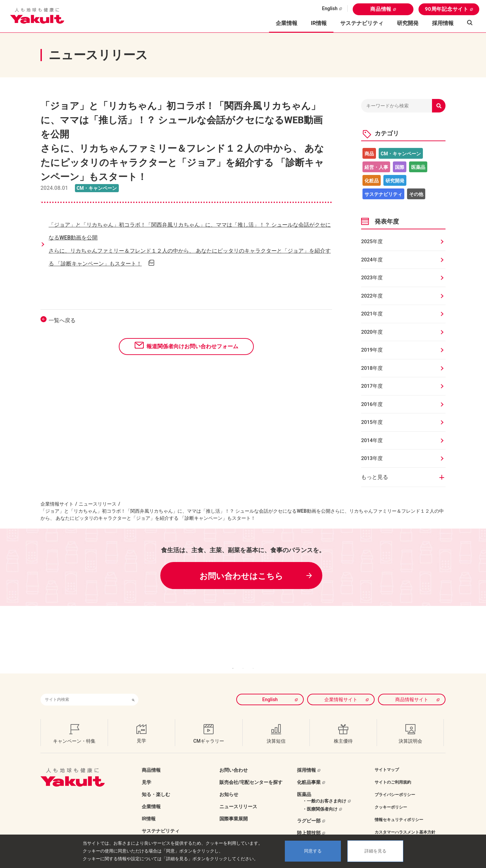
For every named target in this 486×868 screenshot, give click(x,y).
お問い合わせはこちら (241, 576)
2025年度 (372, 241)
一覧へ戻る (62, 320)
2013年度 (372, 458)
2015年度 (372, 422)
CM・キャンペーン (401, 154)
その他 (416, 194)
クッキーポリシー (391, 797)
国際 (400, 167)
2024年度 (372, 260)
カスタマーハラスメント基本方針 (405, 822)
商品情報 (381, 9)
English (330, 8)
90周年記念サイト (447, 9)
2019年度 (372, 350)
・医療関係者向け (320, 799)
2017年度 (372, 386)
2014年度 (372, 440)
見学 (146, 772)
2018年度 (372, 368)
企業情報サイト (57, 504)
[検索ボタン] (133, 690)
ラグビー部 (309, 811)
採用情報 (443, 23)
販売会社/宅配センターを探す (251, 772)
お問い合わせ (234, 760)
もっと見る (375, 477)
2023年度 (372, 278)
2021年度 (372, 314)
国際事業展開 (234, 809)
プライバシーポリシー (395, 785)
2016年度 (372, 404)
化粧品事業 (309, 772)
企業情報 (151, 796)
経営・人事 (376, 167)
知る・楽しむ (156, 784)
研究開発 (408, 23)
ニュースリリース (98, 504)
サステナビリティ (362, 23)
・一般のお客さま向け (324, 791)
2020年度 (372, 332)
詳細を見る (375, 851)
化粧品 (372, 181)
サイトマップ (387, 760)
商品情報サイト (412, 689)
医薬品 (418, 167)
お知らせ (229, 784)
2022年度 (372, 296)
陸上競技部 (309, 823)
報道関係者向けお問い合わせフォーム (192, 346)
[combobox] (84, 690)
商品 (369, 154)
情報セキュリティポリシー (399, 810)
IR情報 (149, 809)
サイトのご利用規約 (393, 772)
